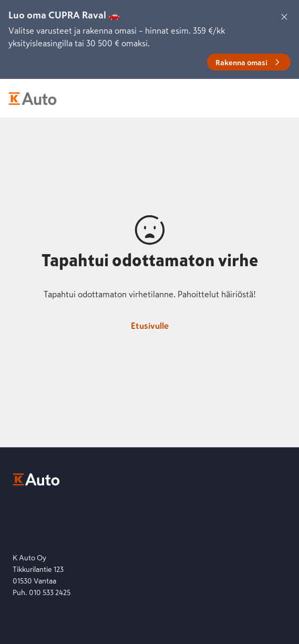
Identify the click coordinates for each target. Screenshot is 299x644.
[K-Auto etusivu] (33, 98)
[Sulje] (284, 17)
